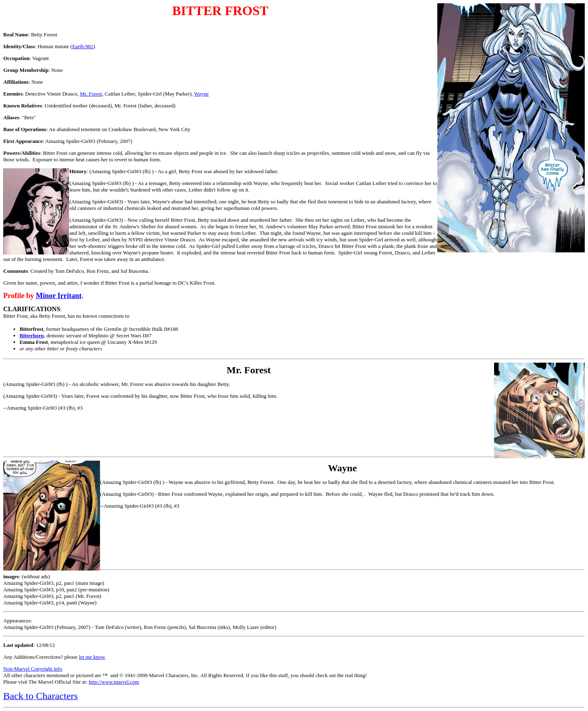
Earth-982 (83, 46)
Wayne (201, 94)
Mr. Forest (91, 94)
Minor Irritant (59, 296)
